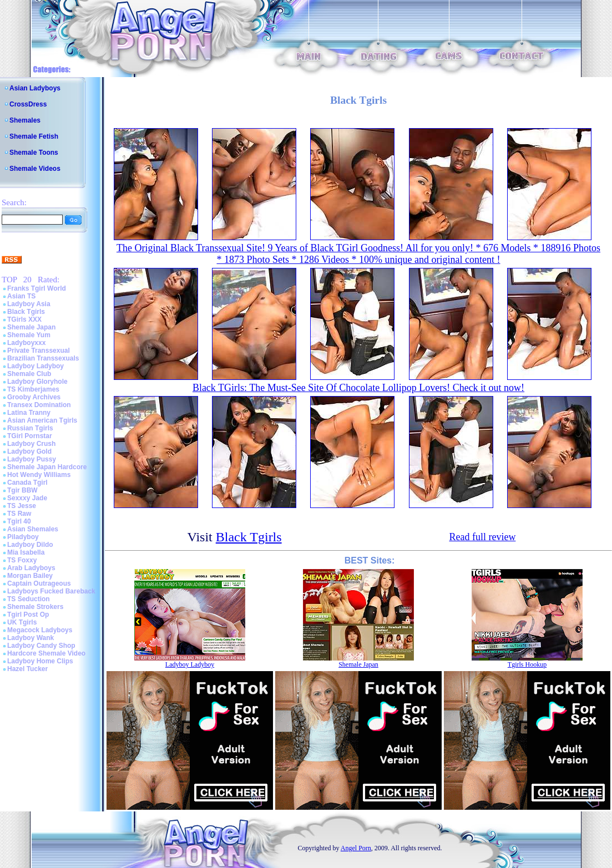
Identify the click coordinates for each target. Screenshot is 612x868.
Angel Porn (356, 848)
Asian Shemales (33, 529)
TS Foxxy (22, 560)
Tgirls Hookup (527, 664)
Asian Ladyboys (35, 88)
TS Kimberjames (33, 389)
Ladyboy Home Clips (40, 661)
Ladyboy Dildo (30, 545)
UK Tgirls (22, 622)
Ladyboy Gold (29, 451)
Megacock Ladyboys (40, 630)
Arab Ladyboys (31, 568)
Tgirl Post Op (28, 615)
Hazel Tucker (27, 669)
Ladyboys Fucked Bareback (51, 591)
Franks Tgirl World (37, 288)
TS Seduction (29, 599)
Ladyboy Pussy (32, 459)
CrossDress (28, 104)
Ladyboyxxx (26, 343)
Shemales (25, 120)
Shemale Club (29, 374)
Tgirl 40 (19, 521)
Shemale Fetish (34, 136)
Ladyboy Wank (31, 638)
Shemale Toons (34, 153)
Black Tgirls (26, 312)
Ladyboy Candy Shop (41, 646)
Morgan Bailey (30, 576)
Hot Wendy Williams (39, 475)
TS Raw (19, 514)
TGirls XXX (24, 319)
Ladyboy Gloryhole (37, 382)
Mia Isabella (26, 552)
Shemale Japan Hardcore (47, 467)
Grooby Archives (34, 397)
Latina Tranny (29, 413)
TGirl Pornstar (30, 436)
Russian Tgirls (30, 428)
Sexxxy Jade (27, 498)
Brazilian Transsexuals (43, 358)
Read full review (482, 537)
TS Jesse (22, 506)
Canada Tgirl (27, 483)
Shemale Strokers (35, 607)
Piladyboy (23, 537)
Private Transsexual (39, 351)
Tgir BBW (22, 490)
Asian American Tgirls (42, 420)
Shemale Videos (35, 169)
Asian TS (21, 296)
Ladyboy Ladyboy (36, 366)
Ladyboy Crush (31, 444)
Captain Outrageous (39, 583)
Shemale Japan (31, 327)
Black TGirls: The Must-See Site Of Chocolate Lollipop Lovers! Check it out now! (358, 388)
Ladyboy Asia (29, 304)
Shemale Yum (29, 335)
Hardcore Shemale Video (46, 653)
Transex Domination (39, 405)
